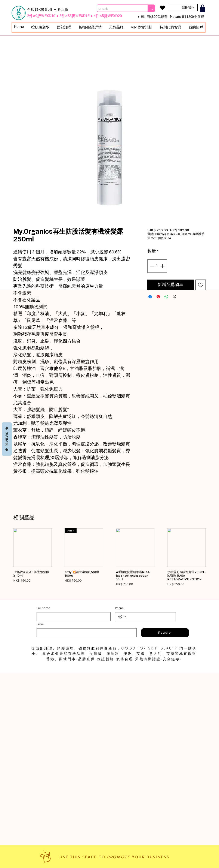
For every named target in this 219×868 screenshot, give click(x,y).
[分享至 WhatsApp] (166, 297)
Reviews (7, 439)
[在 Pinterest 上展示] (158, 297)
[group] (109, 562)
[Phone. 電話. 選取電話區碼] (122, 617)
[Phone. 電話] (150, 617)
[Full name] (72, 617)
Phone (119, 608)
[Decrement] (152, 266)
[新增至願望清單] (201, 285)
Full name (43, 608)
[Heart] (162, 8)
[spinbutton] (157, 266)
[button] (40, 27)
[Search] (118, 9)
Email (40, 624)
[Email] (85, 633)
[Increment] (163, 266)
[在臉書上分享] (150, 297)
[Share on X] (175, 297)
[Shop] (203, 8)
